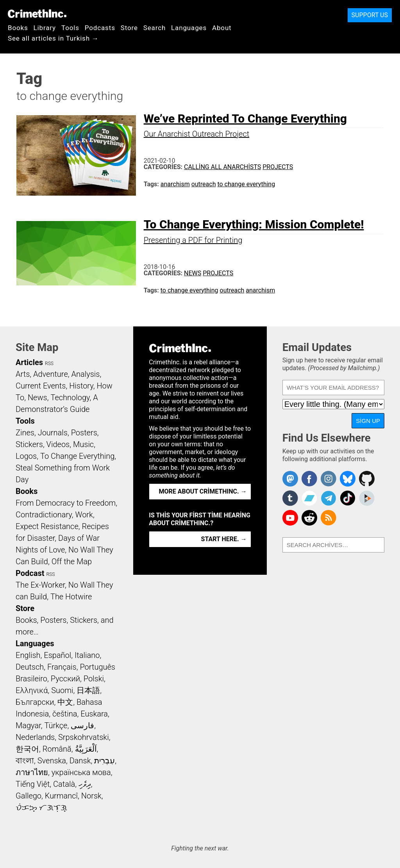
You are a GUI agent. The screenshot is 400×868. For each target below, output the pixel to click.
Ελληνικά (32, 690)
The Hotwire (71, 597)
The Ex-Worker (40, 585)
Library (45, 28)
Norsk (91, 796)
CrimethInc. (37, 14)
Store (129, 28)
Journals (53, 433)
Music (83, 444)
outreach (204, 184)
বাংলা (25, 761)
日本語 (88, 690)
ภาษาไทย (32, 772)
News (193, 273)
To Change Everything (77, 456)
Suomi (62, 690)
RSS (49, 364)
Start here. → (224, 539)
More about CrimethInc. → (203, 491)
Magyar (28, 725)
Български (35, 702)
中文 (65, 702)
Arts (23, 374)
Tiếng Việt (33, 784)
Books (18, 28)
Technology (70, 397)
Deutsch (30, 667)
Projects (278, 167)
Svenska (52, 761)
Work (84, 515)
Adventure (51, 374)
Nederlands (35, 737)
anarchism (175, 184)
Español (57, 655)
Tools (70, 28)
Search (154, 28)
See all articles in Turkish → (53, 38)
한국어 (27, 749)
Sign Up (368, 421)
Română (57, 749)
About (222, 28)
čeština (65, 714)
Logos (26, 456)
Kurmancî (61, 796)
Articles (29, 362)
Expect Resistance (47, 526)
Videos (58, 444)
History (81, 386)
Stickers (29, 444)
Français (62, 667)
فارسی (82, 725)
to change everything (246, 184)
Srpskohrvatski (84, 737)
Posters (84, 433)
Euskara (94, 714)
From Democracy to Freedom (66, 503)
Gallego (29, 796)
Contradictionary (44, 515)
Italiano (87, 655)
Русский (65, 679)
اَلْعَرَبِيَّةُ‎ (86, 749)
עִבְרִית (104, 761)
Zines (25, 433)
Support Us (370, 15)
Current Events (41, 386)
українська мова (81, 772)
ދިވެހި (85, 784)
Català (64, 784)
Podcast (30, 573)
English (28, 655)
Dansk (80, 761)
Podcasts (100, 28)
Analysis (85, 374)
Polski (94, 679)
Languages (189, 28)
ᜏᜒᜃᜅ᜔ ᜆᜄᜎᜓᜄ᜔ (41, 807)
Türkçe (56, 725)
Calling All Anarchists (222, 167)
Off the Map (72, 561)
